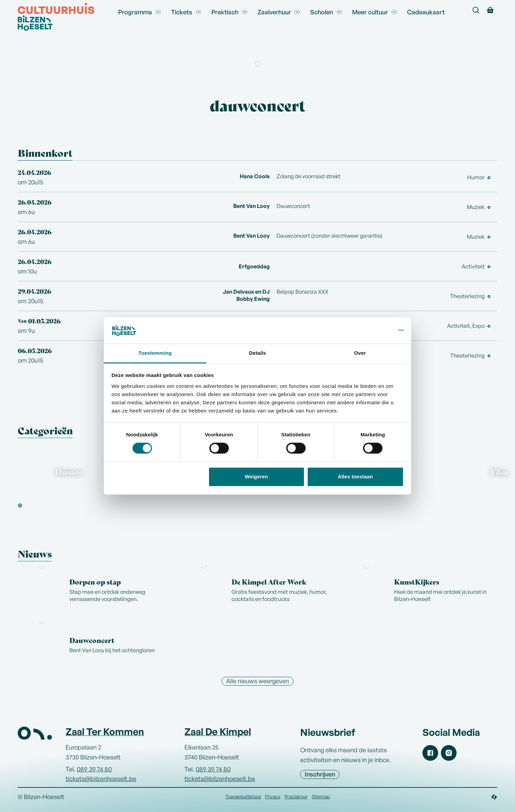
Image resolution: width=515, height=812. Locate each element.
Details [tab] (257, 353)
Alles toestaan (355, 477)
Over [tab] (360, 353)
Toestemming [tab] (155, 353)
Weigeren (256, 477)
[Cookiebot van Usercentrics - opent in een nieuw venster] (374, 331)
